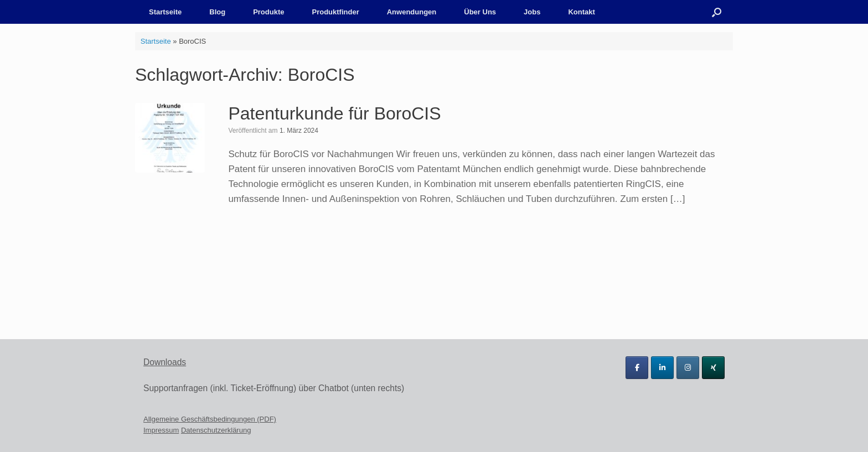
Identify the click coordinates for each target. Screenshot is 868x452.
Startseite (165, 12)
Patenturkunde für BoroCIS (334, 113)
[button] (717, 12)
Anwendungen (412, 12)
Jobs (532, 12)
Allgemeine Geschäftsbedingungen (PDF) (210, 419)
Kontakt (581, 12)
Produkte (268, 12)
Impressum (161, 430)
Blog (217, 12)
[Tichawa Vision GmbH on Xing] (713, 368)
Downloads (165, 362)
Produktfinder (335, 12)
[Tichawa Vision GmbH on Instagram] (688, 368)
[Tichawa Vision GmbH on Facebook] (637, 368)
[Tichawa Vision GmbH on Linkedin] (662, 368)
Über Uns (480, 12)
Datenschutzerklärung (216, 430)
